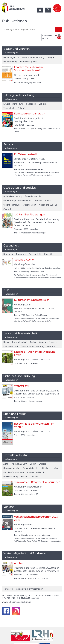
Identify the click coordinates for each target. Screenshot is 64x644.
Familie (38, 201)
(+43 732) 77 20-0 (10, 598)
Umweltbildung (11, 477)
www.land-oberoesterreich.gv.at (16, 602)
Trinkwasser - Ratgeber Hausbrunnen (37, 482)
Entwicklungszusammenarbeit (18, 201)
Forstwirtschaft (20, 342)
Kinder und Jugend (48, 205)
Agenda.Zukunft (19, 464)
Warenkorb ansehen (51, 37)
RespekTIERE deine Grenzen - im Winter (34, 425)
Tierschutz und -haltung (32, 346)
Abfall (6, 464)
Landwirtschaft (11, 346)
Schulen (43, 104)
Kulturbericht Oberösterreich (32, 300)
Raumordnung (10, 62)
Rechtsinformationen (14, 472)
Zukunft (22, 108)
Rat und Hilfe (35, 254)
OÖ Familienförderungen (29, 215)
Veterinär (51, 346)
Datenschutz (21, 589)
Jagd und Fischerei (48, 342)
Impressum (8, 589)
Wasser (24, 477)
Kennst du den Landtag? (29, 114)
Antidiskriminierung (13, 196)
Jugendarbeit (30, 205)
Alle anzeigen (12, 53)
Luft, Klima (45, 468)
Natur (55, 468)
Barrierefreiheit (36, 589)
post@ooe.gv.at (32, 598)
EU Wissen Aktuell (25, 154)
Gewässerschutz (11, 468)
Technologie (9, 108)
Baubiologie (9, 58)
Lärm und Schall (30, 468)
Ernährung (21, 254)
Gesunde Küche (24, 260)
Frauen (48, 201)
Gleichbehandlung (12, 205)
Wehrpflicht (21, 386)
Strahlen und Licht (35, 472)
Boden (6, 342)
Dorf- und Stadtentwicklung (31, 58)
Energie (51, 58)
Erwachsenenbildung (13, 104)
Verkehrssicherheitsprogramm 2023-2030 (36, 518)
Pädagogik (31, 104)
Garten (33, 342)
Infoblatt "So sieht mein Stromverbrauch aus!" (28, 69)
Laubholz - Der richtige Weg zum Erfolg (34, 353)
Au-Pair (19, 563)
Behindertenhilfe (33, 196)
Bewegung (8, 254)
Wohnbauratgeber (28, 62)
